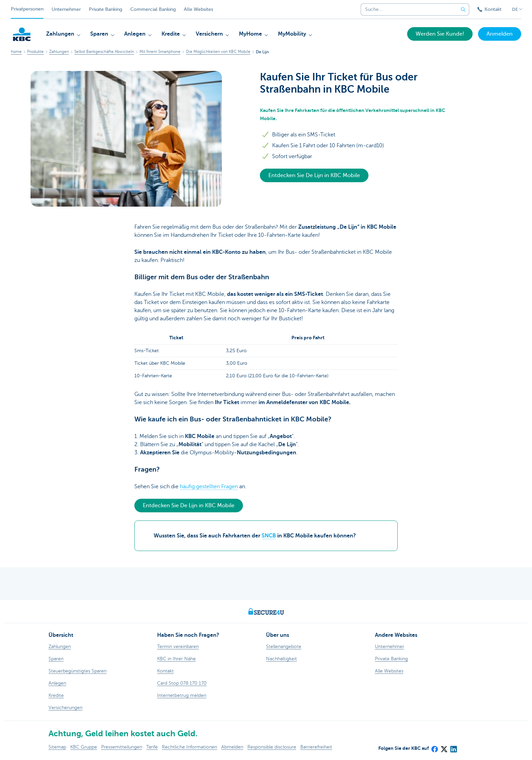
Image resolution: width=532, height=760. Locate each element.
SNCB (269, 536)
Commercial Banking (153, 9)
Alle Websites (198, 9)
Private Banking (106, 9)
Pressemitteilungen (122, 747)
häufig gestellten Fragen (209, 487)
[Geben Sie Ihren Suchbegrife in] (463, 9)
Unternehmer (66, 9)
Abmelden (232, 747)
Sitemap (57, 747)
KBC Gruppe (84, 747)
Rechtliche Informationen (189, 747)
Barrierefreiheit (316, 747)
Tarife (152, 747)
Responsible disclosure (272, 747)
